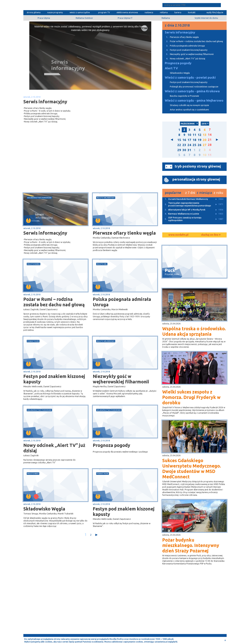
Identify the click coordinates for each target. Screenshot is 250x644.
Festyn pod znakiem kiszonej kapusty (54, 379)
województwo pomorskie (39, 198)
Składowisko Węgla (44, 509)
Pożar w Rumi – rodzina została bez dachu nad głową (54, 302)
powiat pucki (33, 341)
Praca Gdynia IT (125, 18)
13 (205, 135)
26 (200, 145)
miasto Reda (33, 474)
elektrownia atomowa (127, 12)
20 (205, 140)
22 (179, 145)
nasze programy (55, 12)
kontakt (192, 12)
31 (189, 150)
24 (189, 145)
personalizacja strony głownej (196, 179)
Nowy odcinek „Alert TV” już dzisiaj (54, 448)
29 (179, 150)
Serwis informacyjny (45, 233)
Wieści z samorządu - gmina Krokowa (192, 91)
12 (200, 135)
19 (200, 140)
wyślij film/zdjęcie (215, 12)
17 (189, 140)
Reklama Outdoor (84, 18)
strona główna (34, 12)
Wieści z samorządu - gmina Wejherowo (194, 100)
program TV (104, 12)
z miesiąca (204, 193)
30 (184, 150)
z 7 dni (190, 193)
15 (179, 140)
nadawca (149, 12)
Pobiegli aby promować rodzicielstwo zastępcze (194, 87)
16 (184, 140)
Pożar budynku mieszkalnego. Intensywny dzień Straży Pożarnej (191, 545)
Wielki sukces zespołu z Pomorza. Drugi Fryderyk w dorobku (191, 397)
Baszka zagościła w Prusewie (184, 96)
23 (184, 145)
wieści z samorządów (80, 12)
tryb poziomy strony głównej (198, 166)
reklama (164, 12)
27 (205, 145)
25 (194, 145)
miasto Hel (102, 264)
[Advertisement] (57, 165)
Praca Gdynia (44, 18)
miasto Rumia (34, 264)
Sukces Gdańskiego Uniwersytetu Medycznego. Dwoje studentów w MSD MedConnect (192, 469)
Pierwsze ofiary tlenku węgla (124, 233)
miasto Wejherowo (106, 198)
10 (189, 135)
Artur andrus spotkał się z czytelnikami (189, 110)
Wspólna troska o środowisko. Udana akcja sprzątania (194, 331)
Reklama (166, 18)
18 (194, 140)
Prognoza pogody (112, 445)
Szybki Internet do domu (206, 18)
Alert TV (171, 68)
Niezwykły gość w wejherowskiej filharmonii (121, 379)
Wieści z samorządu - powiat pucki (190, 77)
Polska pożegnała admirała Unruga (122, 302)
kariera (178, 12)
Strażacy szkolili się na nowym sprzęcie (189, 105)
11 (194, 135)
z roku (218, 193)
